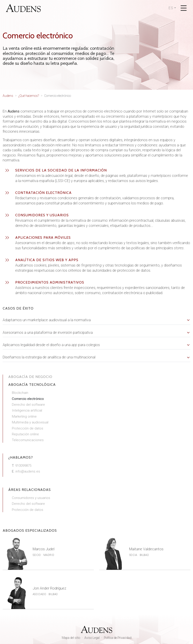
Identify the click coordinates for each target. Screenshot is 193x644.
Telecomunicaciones (28, 440)
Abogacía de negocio (30, 377)
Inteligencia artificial (27, 410)
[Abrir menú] (184, 8)
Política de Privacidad (118, 638)
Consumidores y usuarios (31, 498)
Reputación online (25, 434)
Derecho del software (28, 405)
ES (171, 8)
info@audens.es (28, 471)
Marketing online (24, 416)
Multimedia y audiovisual (30, 422)
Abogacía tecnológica (32, 385)
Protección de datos (28, 428)
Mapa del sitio (71, 638)
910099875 (23, 466)
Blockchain (20, 393)
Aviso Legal (92, 638)
